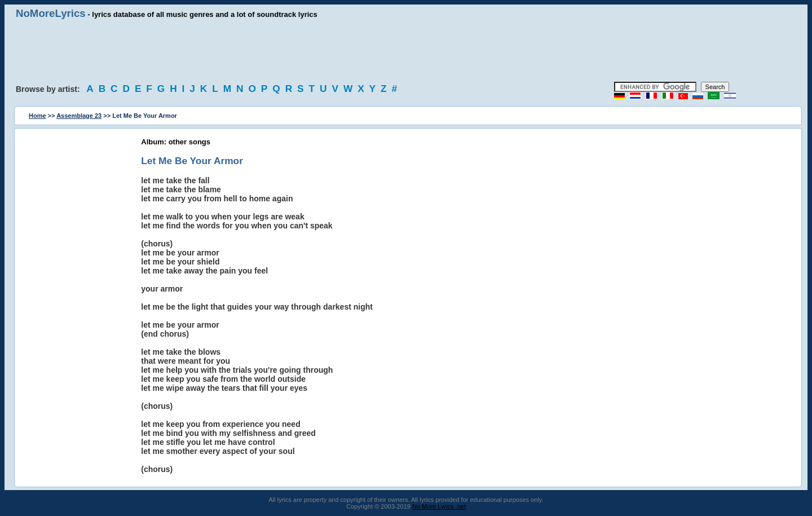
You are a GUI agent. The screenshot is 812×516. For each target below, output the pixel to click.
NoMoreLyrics (51, 13)
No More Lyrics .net (439, 506)
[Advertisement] (406, 51)
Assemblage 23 (79, 116)
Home (37, 116)
